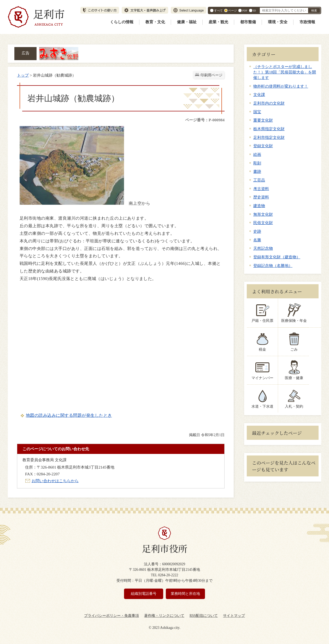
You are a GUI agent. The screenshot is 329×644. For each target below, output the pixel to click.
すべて (218, 10)
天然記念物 (263, 248)
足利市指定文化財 (269, 137)
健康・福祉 (187, 22)
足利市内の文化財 (269, 103)
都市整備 (248, 22)
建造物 (259, 206)
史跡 (257, 231)
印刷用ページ (211, 75)
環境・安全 (278, 22)
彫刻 (257, 163)
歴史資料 (261, 197)
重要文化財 (263, 120)
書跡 (257, 171)
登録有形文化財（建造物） (277, 257)
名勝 (257, 240)
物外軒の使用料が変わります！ (281, 86)
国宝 (257, 112)
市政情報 (307, 22)
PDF (245, 10)
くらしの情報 (122, 22)
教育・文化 (155, 22)
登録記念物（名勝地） (273, 266)
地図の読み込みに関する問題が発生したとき (69, 415)
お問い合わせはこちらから (55, 481)
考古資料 (261, 189)
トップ (23, 75)
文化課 (259, 95)
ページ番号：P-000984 (205, 120)
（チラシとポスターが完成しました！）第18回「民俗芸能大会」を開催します (285, 72)
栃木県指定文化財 (269, 129)
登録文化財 (263, 146)
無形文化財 (263, 214)
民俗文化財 (263, 223)
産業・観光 (218, 22)
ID (254, 10)
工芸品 (259, 180)
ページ (233, 10)
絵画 (257, 154)
